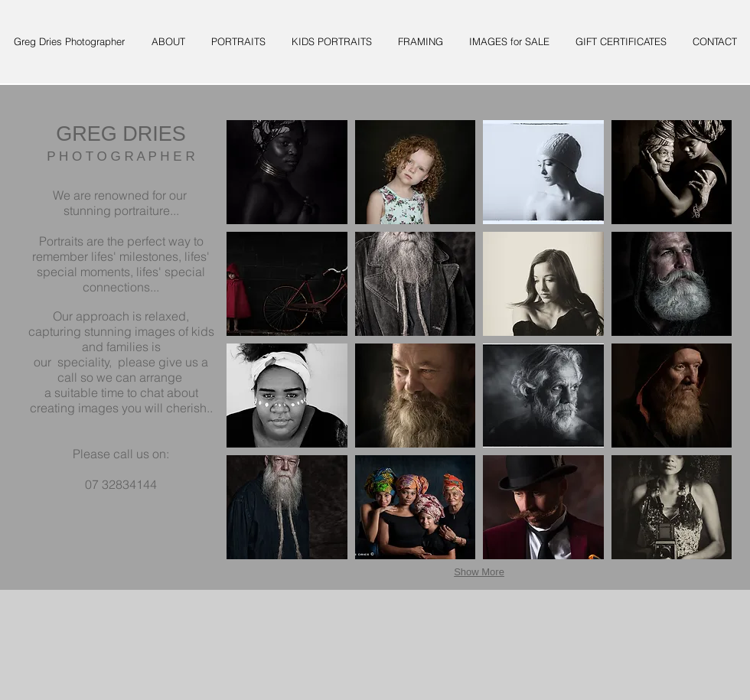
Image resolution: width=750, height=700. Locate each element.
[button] (287, 172)
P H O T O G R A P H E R (121, 156)
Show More (479, 572)
